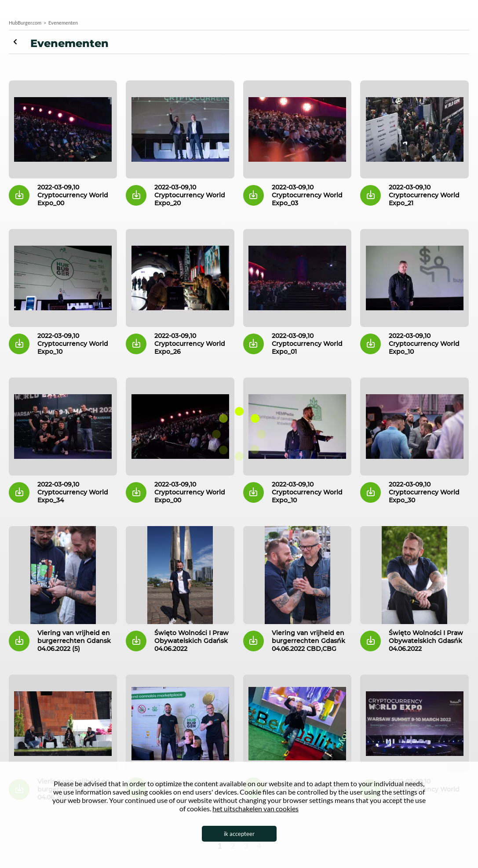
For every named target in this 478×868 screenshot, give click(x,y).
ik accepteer (239, 834)
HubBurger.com (25, 23)
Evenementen (20, 42)
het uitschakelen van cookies (255, 808)
